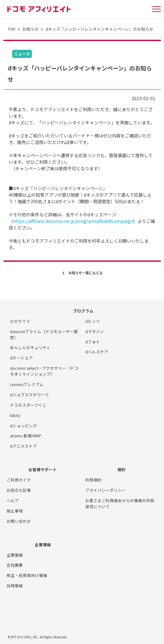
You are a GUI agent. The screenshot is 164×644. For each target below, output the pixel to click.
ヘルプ (13, 500)
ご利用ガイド (19, 480)
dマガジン (95, 331)
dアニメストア (23, 446)
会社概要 (15, 565)
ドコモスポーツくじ (28, 405)
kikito (15, 415)
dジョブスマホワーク (30, 395)
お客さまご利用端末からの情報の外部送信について (120, 503)
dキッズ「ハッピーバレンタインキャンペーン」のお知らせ (99, 29)
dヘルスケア (97, 352)
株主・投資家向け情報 (27, 575)
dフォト (93, 342)
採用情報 (15, 586)
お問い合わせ (19, 521)
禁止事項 (15, 511)
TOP (12, 29)
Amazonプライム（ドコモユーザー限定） (44, 334)
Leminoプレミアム (27, 384)
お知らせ (31, 29)
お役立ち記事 (19, 490)
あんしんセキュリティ (30, 347)
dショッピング (23, 426)
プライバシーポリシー (106, 490)
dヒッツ (93, 321)
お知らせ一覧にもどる (82, 273)
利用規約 (93, 480)
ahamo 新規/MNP (26, 436)
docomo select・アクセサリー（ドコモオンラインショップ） (44, 371)
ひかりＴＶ (20, 321)
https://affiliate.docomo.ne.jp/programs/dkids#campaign (73, 221)
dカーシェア (21, 358)
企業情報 (15, 555)
